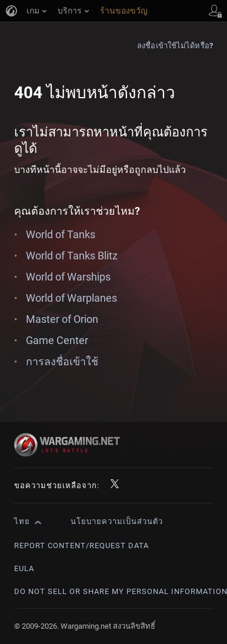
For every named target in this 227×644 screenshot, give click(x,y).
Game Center (57, 340)
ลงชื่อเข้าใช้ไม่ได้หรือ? (175, 46)
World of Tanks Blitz (72, 256)
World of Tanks (61, 234)
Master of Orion (62, 319)
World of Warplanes (71, 298)
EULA (24, 568)
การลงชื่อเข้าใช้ (62, 361)
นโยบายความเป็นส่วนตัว (117, 521)
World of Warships (68, 277)
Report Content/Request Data (81, 545)
